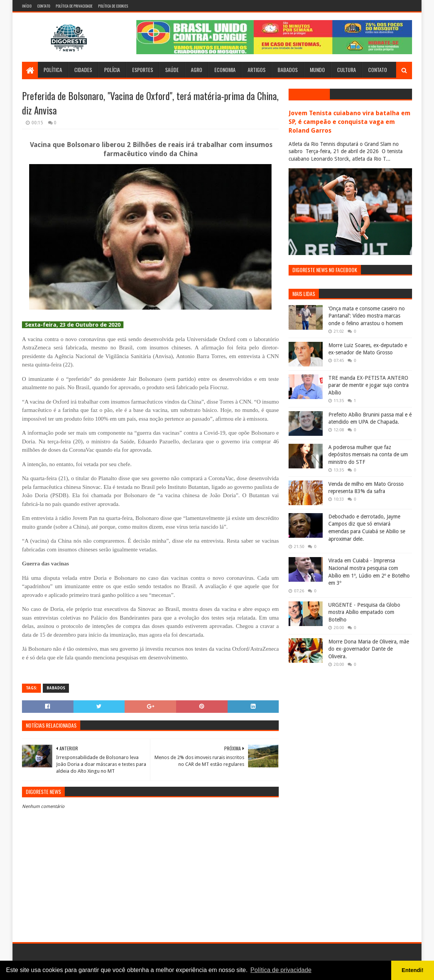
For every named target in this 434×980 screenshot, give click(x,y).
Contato (44, 6)
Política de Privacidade (74, 6)
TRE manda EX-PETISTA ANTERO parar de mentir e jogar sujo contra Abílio (368, 385)
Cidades (83, 70)
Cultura (347, 70)
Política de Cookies (113, 6)
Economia (225, 70)
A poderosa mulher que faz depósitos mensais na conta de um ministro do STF (368, 455)
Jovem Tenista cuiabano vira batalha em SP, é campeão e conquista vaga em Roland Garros (350, 122)
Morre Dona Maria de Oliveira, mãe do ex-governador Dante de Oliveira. (369, 649)
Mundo (317, 70)
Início (27, 6)
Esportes (143, 70)
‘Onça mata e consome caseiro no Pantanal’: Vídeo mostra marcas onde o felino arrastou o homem (367, 316)
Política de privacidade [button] (281, 970)
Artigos (257, 70)
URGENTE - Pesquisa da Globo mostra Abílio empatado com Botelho (364, 612)
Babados (288, 70)
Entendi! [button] (413, 970)
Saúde (172, 70)
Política (53, 70)
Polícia (112, 70)
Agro (197, 70)
